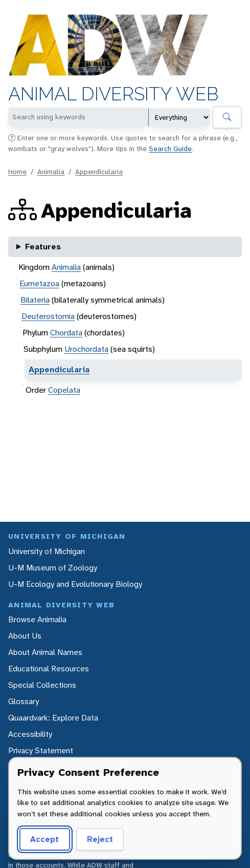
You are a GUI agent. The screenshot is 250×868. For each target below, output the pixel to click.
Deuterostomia (48, 316)
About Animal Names (45, 652)
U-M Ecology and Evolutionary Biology (75, 584)
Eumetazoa (39, 283)
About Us (25, 636)
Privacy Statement (41, 750)
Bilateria (35, 300)
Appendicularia (99, 172)
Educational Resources (49, 669)
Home (17, 172)
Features (43, 247)
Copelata (64, 390)
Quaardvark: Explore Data (53, 718)
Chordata (66, 333)
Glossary (24, 701)
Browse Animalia (37, 619)
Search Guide (170, 149)
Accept (44, 839)
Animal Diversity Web (113, 94)
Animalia (51, 172)
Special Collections (42, 685)
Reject (100, 839)
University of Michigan (47, 551)
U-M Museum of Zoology (53, 568)
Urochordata (86, 349)
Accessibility (30, 734)
